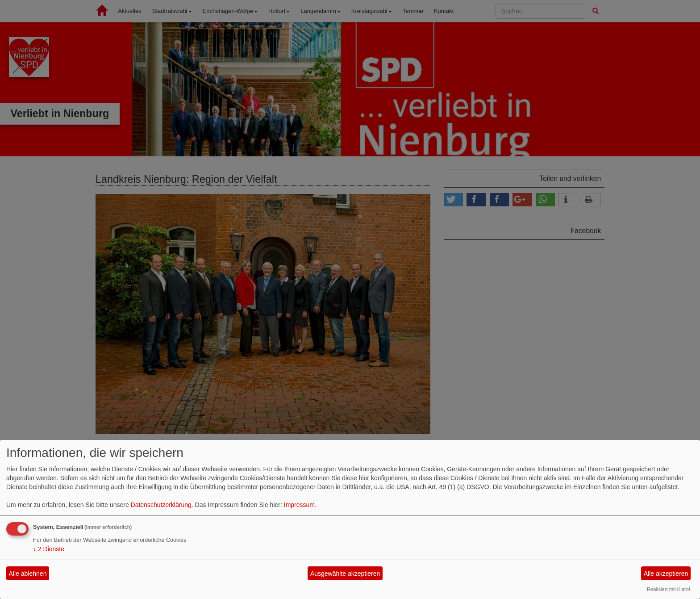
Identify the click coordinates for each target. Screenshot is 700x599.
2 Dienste (49, 549)
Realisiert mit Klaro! (669, 589)
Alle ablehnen (28, 574)
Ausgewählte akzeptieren (345, 574)
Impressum (299, 505)
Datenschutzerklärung (161, 505)
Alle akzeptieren (666, 574)
